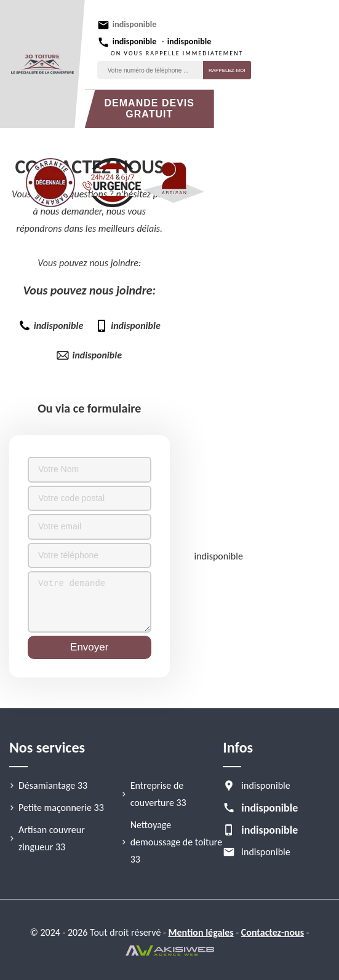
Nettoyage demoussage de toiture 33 (177, 842)
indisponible (134, 24)
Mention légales (201, 932)
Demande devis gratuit (150, 109)
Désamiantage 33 (53, 785)
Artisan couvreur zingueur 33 (52, 838)
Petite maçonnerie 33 (61, 808)
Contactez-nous (273, 932)
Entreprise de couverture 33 (158, 794)
